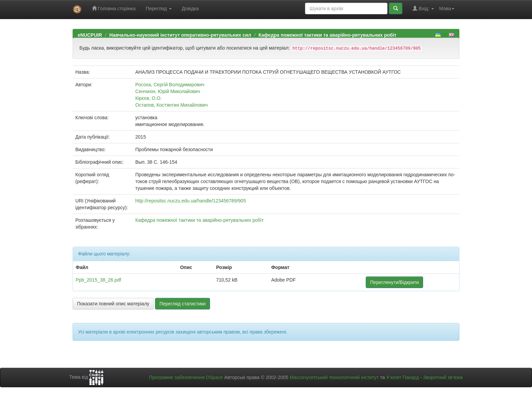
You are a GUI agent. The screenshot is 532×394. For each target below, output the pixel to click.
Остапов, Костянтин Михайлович (172, 105)
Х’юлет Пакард (402, 377)
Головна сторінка (114, 8)
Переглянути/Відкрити (394, 282)
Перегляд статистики (183, 304)
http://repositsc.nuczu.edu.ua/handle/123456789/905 (191, 201)
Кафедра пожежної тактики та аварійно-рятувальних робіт (328, 35)
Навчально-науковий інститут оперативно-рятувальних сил (180, 35)
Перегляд (158, 8)
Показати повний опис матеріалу (113, 304)
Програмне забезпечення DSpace (186, 377)
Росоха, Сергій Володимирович (170, 85)
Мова (447, 8)
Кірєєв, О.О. (149, 98)
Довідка (190, 8)
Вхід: (423, 8)
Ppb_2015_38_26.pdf (98, 280)
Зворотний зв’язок (443, 377)
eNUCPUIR (90, 35)
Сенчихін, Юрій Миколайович (168, 91)
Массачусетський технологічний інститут (334, 377)
